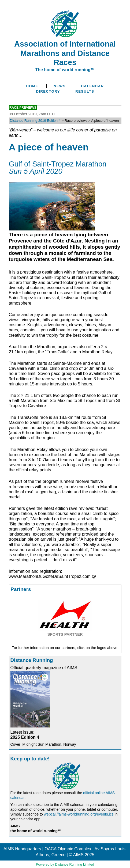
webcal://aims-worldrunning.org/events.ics (79, 814)
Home (32, 86)
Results (85, 91)
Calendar (92, 86)
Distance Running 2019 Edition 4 (35, 121)
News (60, 86)
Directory (48, 91)
